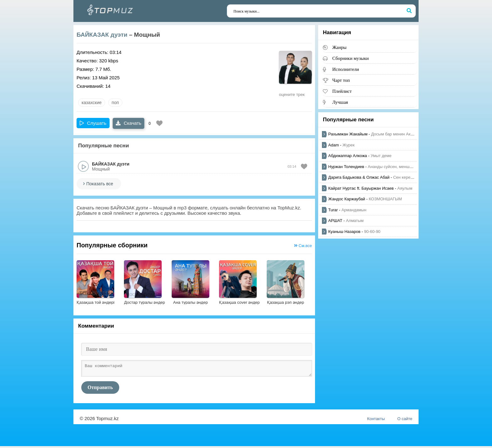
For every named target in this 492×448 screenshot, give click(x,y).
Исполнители (346, 69)
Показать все (100, 184)
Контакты (376, 421)
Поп (115, 103)
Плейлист (342, 91)
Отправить (100, 389)
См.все (303, 246)
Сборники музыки (350, 58)
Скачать (128, 123)
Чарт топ (341, 80)
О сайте (405, 421)
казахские (92, 103)
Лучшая (340, 102)
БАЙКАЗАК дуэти (102, 35)
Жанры (339, 47)
